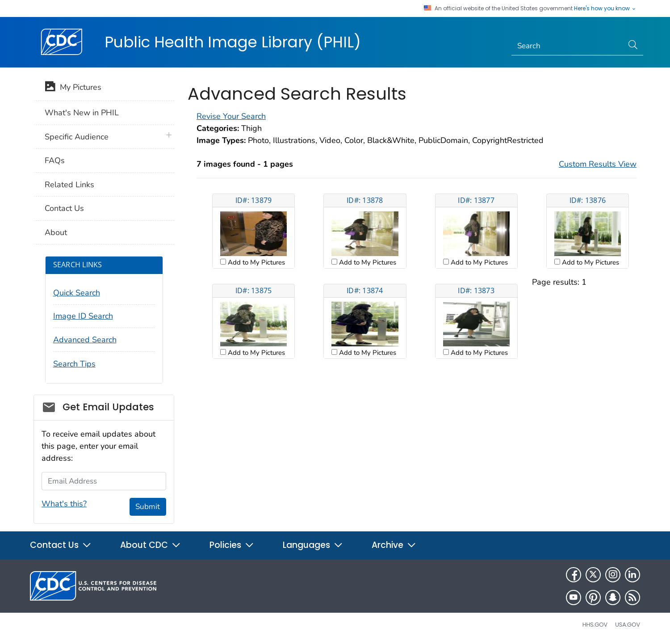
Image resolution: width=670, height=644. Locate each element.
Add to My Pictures (255, 262)
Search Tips (74, 364)
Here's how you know (605, 8)
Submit (148, 507)
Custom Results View (598, 164)
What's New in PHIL (82, 113)
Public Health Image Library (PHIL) (233, 42)
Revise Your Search (231, 116)
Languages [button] (313, 545)
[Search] (567, 46)
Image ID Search (83, 316)
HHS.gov (595, 625)
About (56, 232)
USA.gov (628, 625)
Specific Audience (77, 137)
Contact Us (64, 208)
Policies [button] (232, 545)
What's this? (64, 504)
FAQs (55, 160)
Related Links (69, 185)
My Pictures (73, 88)
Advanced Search (85, 340)
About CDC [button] (151, 545)
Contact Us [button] (61, 545)
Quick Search (77, 293)
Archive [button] (394, 545)
